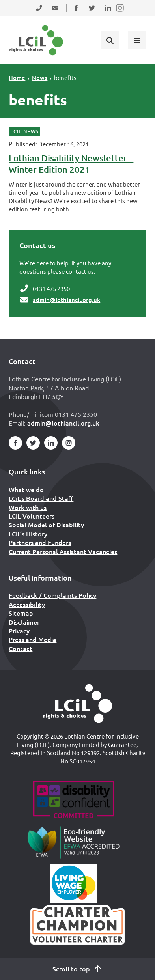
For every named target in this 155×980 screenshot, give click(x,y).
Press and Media (33, 639)
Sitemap (21, 613)
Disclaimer (24, 622)
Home (17, 78)
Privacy (19, 631)
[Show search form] (110, 40)
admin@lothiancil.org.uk (66, 300)
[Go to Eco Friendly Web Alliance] (74, 842)
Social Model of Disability (46, 525)
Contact (21, 648)
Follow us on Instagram (120, 13)
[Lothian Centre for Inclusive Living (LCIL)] (36, 40)
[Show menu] (137, 40)
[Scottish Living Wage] (74, 883)
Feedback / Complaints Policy (52, 595)
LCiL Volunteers (32, 516)
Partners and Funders (40, 542)
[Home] (78, 704)
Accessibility (27, 604)
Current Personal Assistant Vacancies (63, 551)
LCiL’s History (28, 534)
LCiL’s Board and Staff (41, 498)
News (40, 78)
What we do (26, 489)
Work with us (28, 507)
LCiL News (24, 131)
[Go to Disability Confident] (74, 801)
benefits (65, 77)
